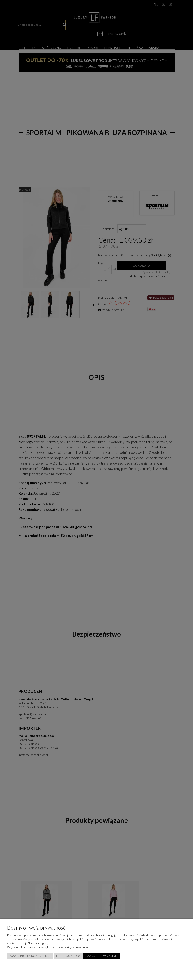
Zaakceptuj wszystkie (102, 956)
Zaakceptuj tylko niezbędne (30, 956)
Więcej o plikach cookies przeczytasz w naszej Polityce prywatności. (49, 947)
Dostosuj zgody (68, 956)
